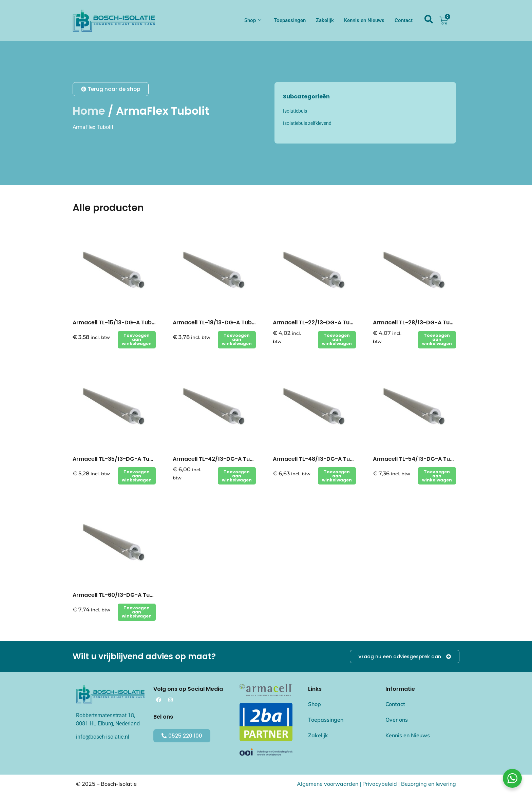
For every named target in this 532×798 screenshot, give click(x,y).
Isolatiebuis (295, 111)
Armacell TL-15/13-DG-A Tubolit (117, 322)
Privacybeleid (380, 784)
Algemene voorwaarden (328, 784)
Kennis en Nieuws (364, 20)
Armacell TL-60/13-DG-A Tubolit (117, 595)
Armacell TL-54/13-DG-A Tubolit (418, 459)
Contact (404, 20)
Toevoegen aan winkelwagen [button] (137, 339)
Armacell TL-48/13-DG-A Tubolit (318, 459)
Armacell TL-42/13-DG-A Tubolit (217, 459)
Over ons (397, 720)
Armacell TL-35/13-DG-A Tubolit (117, 459)
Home (89, 111)
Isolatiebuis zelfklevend (307, 123)
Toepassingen (290, 20)
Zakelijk (325, 20)
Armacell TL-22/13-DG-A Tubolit (317, 322)
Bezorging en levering (429, 784)
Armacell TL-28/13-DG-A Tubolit (417, 322)
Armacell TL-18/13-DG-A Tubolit (217, 322)
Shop (253, 20)
